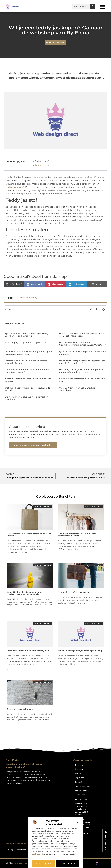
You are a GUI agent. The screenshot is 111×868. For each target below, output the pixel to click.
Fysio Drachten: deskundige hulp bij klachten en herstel (83, 353)
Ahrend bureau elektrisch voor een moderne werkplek (28, 380)
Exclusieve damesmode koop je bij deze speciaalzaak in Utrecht (77, 535)
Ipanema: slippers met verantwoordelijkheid (28, 651)
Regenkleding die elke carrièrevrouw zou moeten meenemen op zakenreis (27, 593)
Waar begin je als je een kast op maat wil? (27, 343)
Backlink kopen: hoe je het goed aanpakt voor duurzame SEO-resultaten (82, 809)
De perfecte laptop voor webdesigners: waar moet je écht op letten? (82, 362)
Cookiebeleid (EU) (83, 786)
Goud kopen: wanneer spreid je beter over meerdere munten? (27, 371)
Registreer (79, 778)
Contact (79, 782)
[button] (78, 822)
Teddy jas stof (42, 161)
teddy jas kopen (15, 187)
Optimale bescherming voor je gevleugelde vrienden (28, 389)
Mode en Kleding (56, 43)
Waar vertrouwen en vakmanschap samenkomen (77, 389)
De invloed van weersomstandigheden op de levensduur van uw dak (28, 353)
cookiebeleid (37, 854)
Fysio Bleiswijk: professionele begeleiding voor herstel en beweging (27, 335)
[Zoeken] (93, 6)
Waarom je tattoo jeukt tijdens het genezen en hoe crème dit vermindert (82, 371)
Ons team (79, 769)
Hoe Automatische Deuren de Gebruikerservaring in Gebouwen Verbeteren (83, 344)
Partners (79, 773)
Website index (81, 799)
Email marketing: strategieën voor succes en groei (82, 380)
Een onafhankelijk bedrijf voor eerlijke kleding (80, 651)
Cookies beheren (68, 863)
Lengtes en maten (44, 165)
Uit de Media (80, 795)
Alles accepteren (43, 863)
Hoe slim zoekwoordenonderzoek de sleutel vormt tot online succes (82, 335)
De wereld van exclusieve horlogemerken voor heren (27, 398)
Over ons (79, 765)
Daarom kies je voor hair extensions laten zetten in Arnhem (26, 362)
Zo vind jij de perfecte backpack (73, 592)
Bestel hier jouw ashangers (20, 709)
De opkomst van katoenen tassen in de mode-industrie (29, 535)
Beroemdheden (82, 791)
